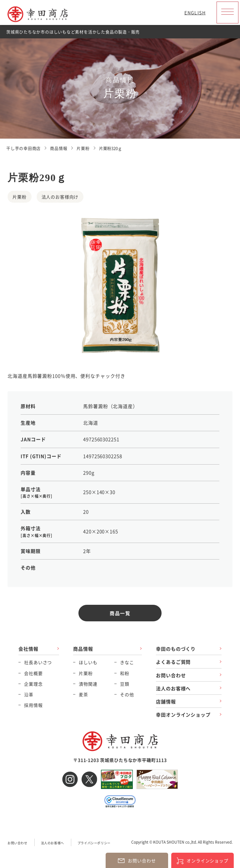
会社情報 (28, 649)
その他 (127, 694)
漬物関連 (88, 684)
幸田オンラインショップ (183, 715)
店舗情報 (166, 701)
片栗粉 (86, 673)
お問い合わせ (171, 675)
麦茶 (83, 694)
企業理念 (33, 684)
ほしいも (88, 662)
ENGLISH (195, 12)
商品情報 (83, 649)
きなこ (127, 662)
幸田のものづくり (176, 649)
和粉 (125, 673)
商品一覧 (120, 613)
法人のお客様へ (173, 688)
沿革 (29, 694)
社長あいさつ (38, 662)
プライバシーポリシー (94, 843)
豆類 (125, 684)
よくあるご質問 (173, 662)
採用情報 (33, 705)
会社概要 (33, 673)
